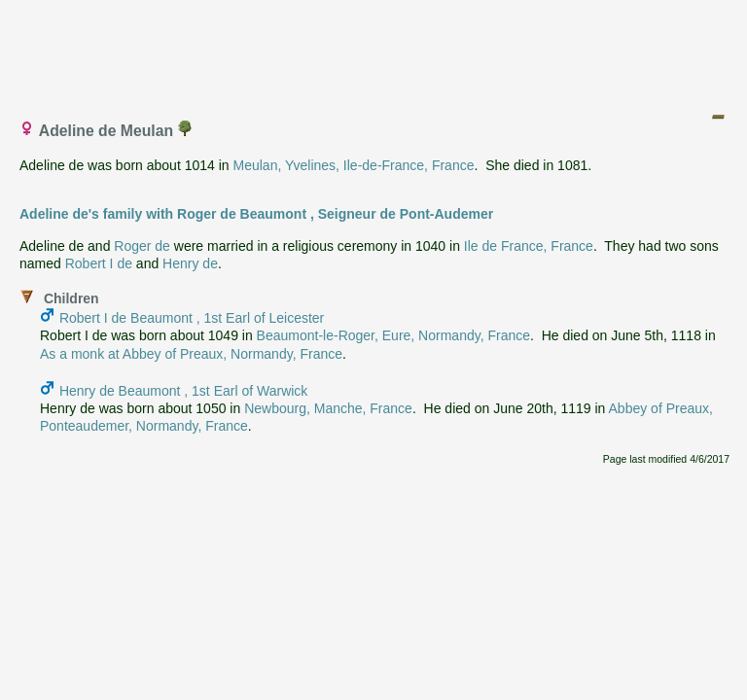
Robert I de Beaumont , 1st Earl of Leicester (192, 318)
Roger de (142, 246)
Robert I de (99, 263)
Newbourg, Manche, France (328, 408)
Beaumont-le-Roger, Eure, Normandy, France (393, 335)
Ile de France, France (529, 246)
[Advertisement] (374, 52)
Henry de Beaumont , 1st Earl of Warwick (183, 391)
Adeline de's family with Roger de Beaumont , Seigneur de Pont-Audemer (256, 214)
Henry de (190, 263)
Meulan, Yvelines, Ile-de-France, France (354, 165)
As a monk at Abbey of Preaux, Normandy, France (191, 354)
